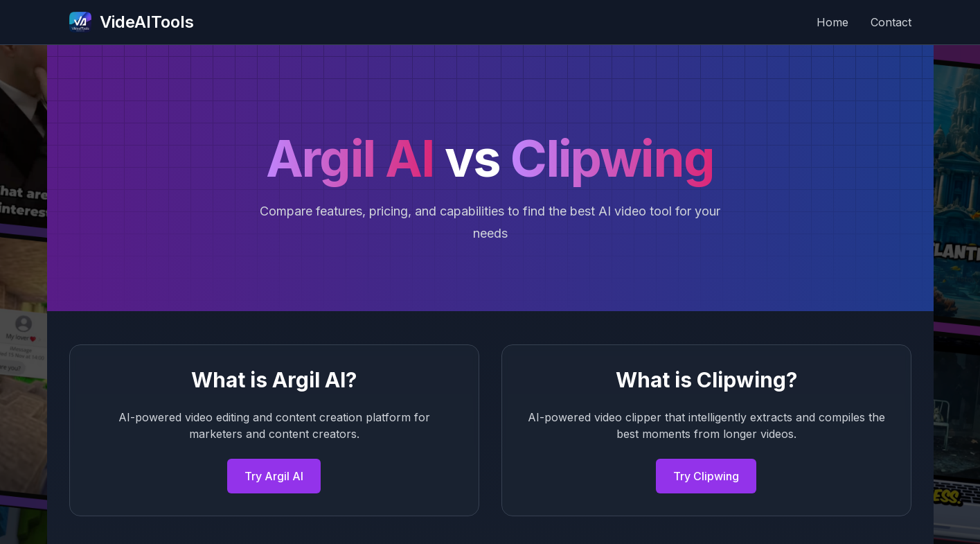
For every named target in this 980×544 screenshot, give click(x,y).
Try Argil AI (274, 476)
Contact (891, 22)
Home (832, 22)
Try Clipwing (706, 476)
